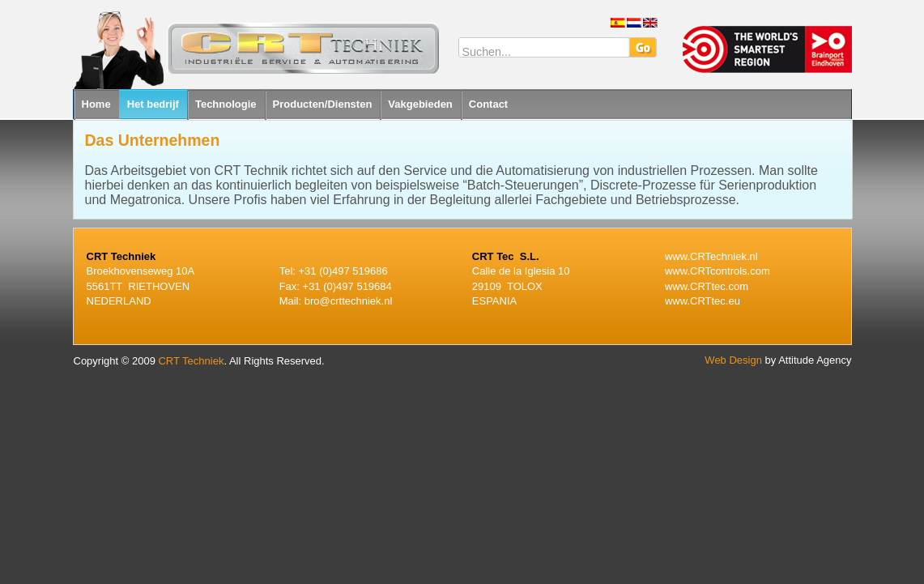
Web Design (733, 360)
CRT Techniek (191, 361)
